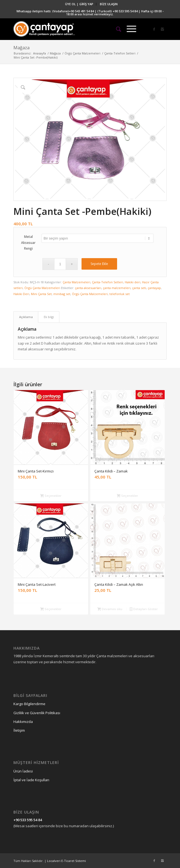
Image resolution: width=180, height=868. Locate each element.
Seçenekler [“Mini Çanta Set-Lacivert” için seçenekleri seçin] (51, 609)
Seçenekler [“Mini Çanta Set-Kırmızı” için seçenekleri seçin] (51, 496)
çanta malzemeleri (117, 288)
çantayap (154, 288)
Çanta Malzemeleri (76, 282)
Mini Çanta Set (41, 294)
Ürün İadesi (23, 771)
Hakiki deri (133, 282)
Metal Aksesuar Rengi (28, 243)
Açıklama (26, 317)
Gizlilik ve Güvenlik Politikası (37, 713)
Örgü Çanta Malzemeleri (82, 53)
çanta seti (139, 288)
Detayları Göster (144, 609)
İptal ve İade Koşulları (31, 780)
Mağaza (21, 48)
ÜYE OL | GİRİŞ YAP (79, 4)
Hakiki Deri (21, 294)
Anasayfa (40, 53)
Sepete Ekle (99, 264)
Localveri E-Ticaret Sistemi (66, 861)
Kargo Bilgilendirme (29, 704)
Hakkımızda (23, 722)
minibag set (62, 294)
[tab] (26, 317)
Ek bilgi (49, 317)
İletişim (19, 730)
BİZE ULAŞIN (109, 4)
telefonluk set (120, 294)
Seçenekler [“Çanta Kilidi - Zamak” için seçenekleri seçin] (127, 496)
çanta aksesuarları (88, 288)
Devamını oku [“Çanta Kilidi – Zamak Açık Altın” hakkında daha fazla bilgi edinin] (110, 609)
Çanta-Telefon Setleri (120, 53)
